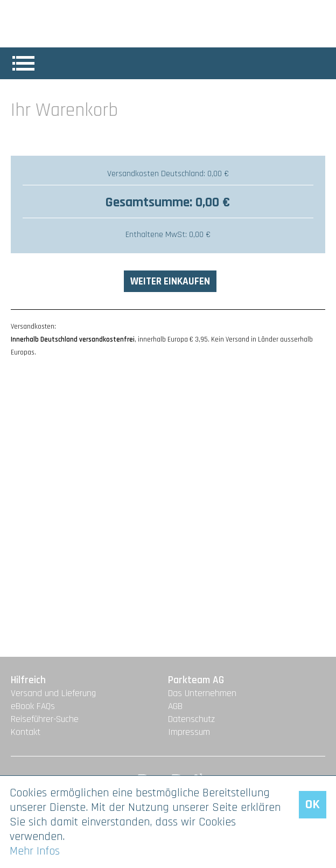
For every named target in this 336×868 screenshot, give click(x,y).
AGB (175, 706)
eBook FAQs (33, 706)
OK (313, 804)
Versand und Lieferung (53, 693)
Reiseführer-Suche (45, 719)
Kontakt (26, 732)
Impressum (189, 732)
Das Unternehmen (202, 693)
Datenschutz (191, 719)
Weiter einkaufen (170, 282)
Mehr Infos (35, 851)
